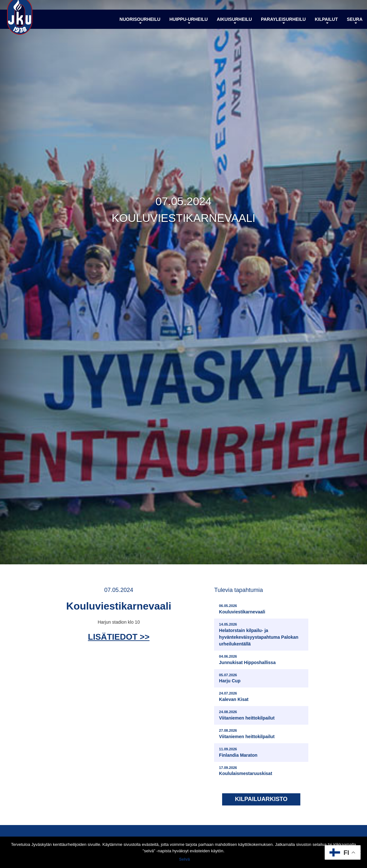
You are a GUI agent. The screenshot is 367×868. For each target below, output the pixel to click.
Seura (355, 27)
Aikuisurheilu (234, 27)
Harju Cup (230, 679)
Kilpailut (326, 27)
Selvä (185, 860)
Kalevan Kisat (234, 698)
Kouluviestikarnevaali (242, 610)
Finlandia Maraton (238, 753)
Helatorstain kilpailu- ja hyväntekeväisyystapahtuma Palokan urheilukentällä (262, 635)
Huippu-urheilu (188, 27)
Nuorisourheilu (140, 27)
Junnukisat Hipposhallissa (247, 660)
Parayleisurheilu (283, 27)
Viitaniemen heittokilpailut (247, 716)
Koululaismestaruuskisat (246, 772)
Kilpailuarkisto (261, 800)
